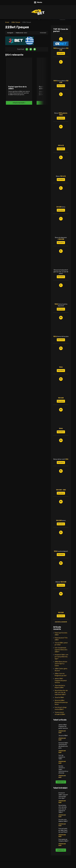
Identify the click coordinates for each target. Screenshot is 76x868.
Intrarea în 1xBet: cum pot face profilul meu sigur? (61, 657)
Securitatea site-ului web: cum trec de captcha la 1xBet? (61, 693)
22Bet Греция (16, 22)
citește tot (61, 782)
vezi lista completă (61, 622)
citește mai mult (62, 732)
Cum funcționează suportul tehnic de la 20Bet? (61, 650)
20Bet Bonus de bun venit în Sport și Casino (61, 664)
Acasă (7, 22)
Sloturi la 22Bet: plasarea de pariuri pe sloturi (61, 702)
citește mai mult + (19, 103)
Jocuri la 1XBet (59, 697)
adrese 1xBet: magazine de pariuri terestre (61, 681)
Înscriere (61, 53)
